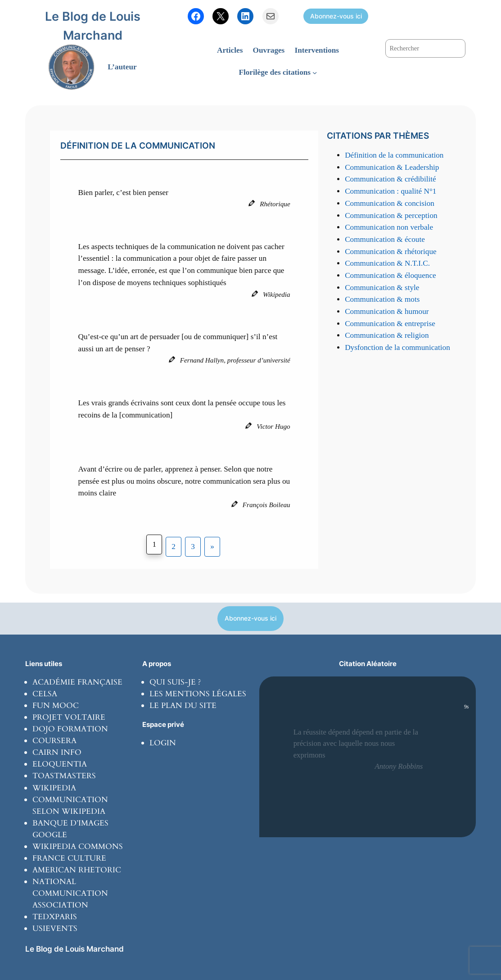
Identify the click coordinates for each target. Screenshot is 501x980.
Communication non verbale (389, 227)
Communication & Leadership (392, 167)
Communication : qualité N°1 (390, 191)
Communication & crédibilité (390, 179)
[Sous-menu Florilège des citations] (315, 73)
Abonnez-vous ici (336, 16)
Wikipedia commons (78, 846)
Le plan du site (183, 706)
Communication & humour (387, 311)
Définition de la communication (394, 155)
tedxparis (55, 917)
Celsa (45, 694)
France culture (69, 858)
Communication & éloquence (390, 275)
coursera (54, 741)
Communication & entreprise (390, 324)
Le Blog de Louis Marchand (74, 949)
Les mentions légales (198, 694)
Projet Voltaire (69, 717)
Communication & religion (387, 335)
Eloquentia (60, 764)
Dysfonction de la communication (397, 347)
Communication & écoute (385, 239)
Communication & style (382, 288)
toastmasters (64, 776)
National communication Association (70, 893)
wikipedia (54, 788)
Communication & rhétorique (391, 252)
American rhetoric (77, 870)
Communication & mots (382, 299)
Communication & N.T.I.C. (387, 263)
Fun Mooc (56, 706)
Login (163, 743)
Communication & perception (391, 216)
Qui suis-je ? (175, 682)
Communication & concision (390, 203)
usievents (55, 928)
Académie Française (77, 682)
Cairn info (57, 752)
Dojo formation (70, 729)
